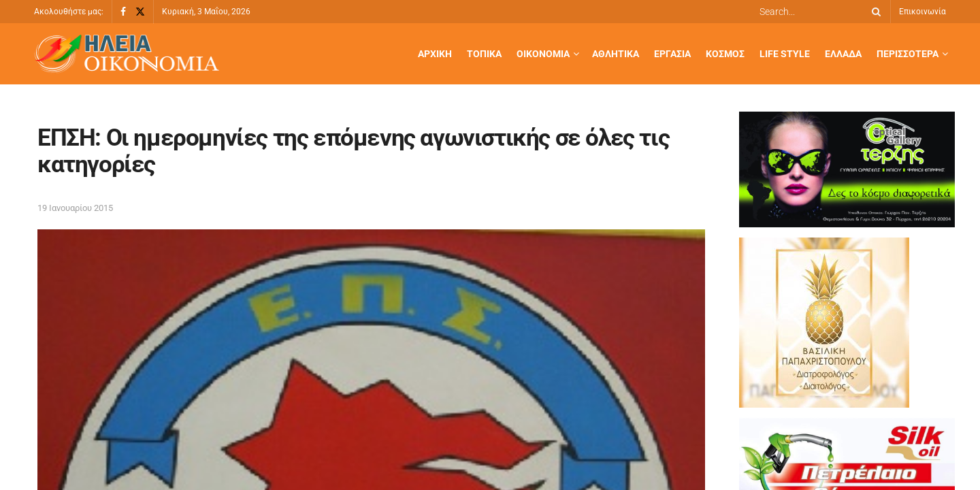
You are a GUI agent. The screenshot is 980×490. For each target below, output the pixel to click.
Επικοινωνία (922, 12)
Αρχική (435, 54)
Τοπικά (484, 54)
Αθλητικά (616, 54)
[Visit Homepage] (127, 54)
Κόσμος (725, 54)
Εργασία (672, 54)
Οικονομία (543, 54)
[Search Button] (874, 12)
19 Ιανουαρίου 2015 (75, 208)
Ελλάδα (843, 54)
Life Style (785, 54)
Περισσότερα (908, 54)
